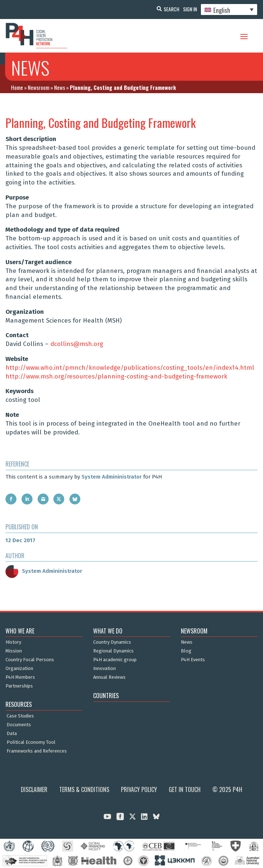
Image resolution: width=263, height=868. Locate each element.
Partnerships (19, 686)
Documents (19, 725)
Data (12, 734)
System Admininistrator (112, 477)
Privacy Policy (139, 789)
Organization (19, 669)
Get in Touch (185, 789)
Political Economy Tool (31, 742)
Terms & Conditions (84, 789)
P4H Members (20, 677)
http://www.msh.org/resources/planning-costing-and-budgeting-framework (116, 376)
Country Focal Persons (30, 660)
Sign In (190, 9)
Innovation (104, 669)
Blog (186, 651)
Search (171, 9)
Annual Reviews (109, 677)
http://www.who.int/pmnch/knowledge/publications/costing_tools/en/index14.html (130, 368)
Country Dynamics (112, 642)
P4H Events (193, 660)
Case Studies (20, 716)
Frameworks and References (37, 751)
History (13, 642)
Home (17, 87)
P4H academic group (115, 660)
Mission (14, 651)
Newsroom (39, 87)
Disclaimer (34, 789)
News (60, 87)
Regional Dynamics (113, 651)
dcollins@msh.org (77, 344)
